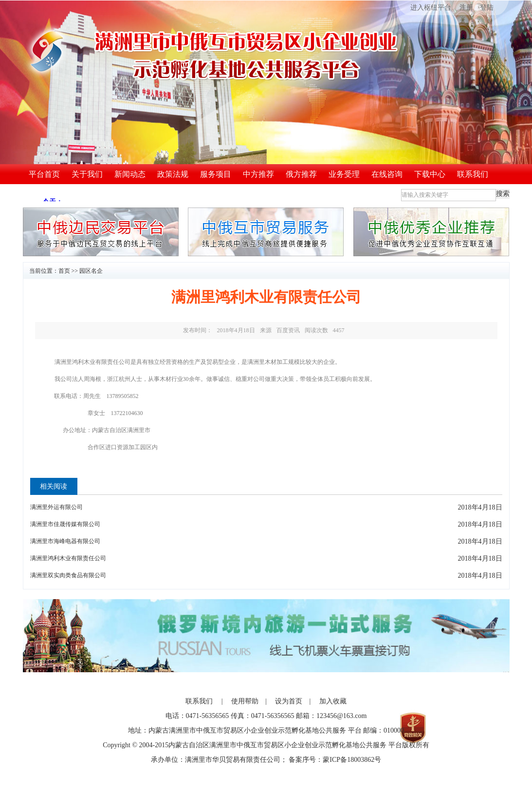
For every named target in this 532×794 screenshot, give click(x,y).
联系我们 (473, 174)
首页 (64, 271)
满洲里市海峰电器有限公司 (65, 541)
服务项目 (216, 174)
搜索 (503, 194)
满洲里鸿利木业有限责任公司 (68, 558)
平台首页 (44, 174)
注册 (466, 8)
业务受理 (344, 174)
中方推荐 (258, 174)
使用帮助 (245, 701)
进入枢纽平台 (424, 8)
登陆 (487, 8)
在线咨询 (387, 174)
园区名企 (91, 271)
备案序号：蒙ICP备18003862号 (335, 760)
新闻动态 (130, 174)
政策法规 (173, 174)
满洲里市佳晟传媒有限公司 (65, 524)
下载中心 (430, 174)
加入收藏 (333, 701)
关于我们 (87, 174)
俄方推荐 (301, 174)
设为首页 (289, 701)
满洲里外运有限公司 (56, 507)
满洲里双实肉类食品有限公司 (68, 575)
